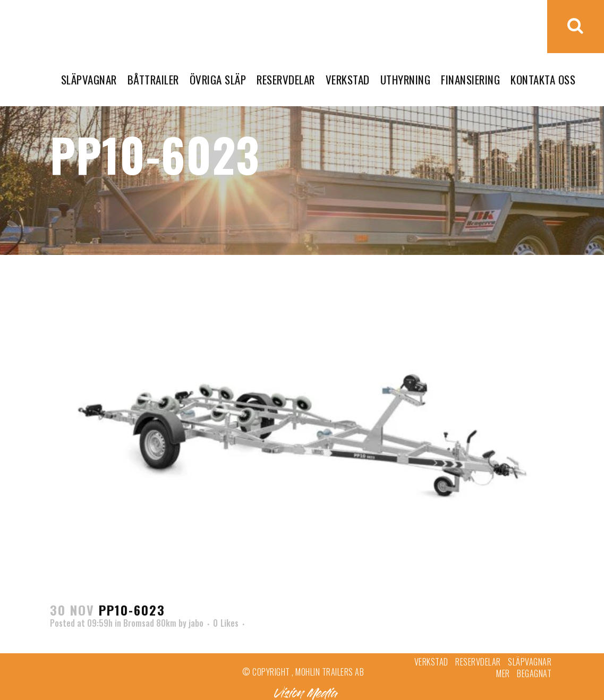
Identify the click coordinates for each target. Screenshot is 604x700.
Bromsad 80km (150, 623)
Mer (503, 673)
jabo (196, 623)
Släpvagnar (530, 662)
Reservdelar (478, 662)
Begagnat (534, 673)
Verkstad (431, 662)
